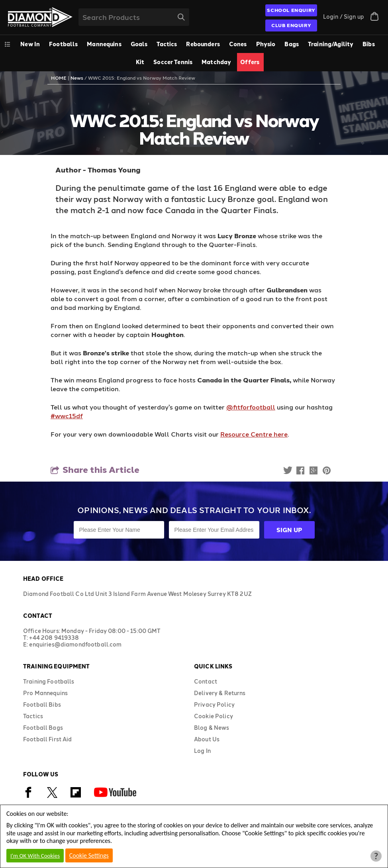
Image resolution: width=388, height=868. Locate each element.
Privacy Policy (214, 704)
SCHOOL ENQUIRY (291, 10)
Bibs (369, 44)
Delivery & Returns (220, 693)
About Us (207, 739)
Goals (139, 44)
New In (30, 44)
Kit (140, 62)
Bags (292, 44)
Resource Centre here (254, 434)
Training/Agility (331, 44)
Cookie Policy (214, 716)
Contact (206, 681)
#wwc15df (67, 416)
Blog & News (212, 728)
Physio (266, 44)
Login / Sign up (344, 17)
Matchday (216, 62)
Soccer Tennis (173, 62)
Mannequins (104, 44)
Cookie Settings (89, 855)
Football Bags (43, 728)
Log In (202, 751)
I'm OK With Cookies (35, 856)
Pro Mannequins (45, 693)
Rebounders (203, 44)
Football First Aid (48, 739)
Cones (238, 44)
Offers (250, 62)
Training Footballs (49, 681)
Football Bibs (42, 704)
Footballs (63, 44)
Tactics (167, 44)
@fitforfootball (251, 407)
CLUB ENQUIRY (291, 25)
